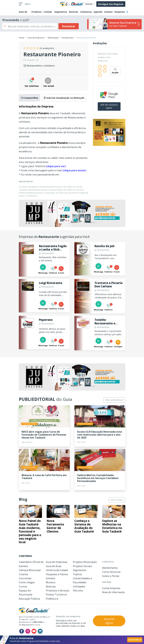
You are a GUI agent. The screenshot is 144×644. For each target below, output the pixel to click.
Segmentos (61, 12)
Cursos (23, 586)
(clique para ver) (56, 166)
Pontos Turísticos (56, 594)
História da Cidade (57, 570)
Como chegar (27, 582)
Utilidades (79, 586)
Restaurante (68, 38)
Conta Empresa (111, 588)
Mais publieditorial (114, 400)
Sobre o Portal (111, 576)
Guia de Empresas (36, 38)
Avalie (115, 71)
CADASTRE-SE (135, 640)
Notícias (74, 12)
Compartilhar (29, 98)
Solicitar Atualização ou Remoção (64, 98)
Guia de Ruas (54, 566)
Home (22, 38)
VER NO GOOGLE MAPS (109, 106)
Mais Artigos (117, 500)
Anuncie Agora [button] (109, 621)
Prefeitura (52, 599)
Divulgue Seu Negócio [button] (111, 4)
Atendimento (110, 568)
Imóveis (51, 578)
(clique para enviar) (74, 170)
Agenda (98, 12)
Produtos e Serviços (58, 590)
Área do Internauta (113, 592)
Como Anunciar (111, 572)
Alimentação (53, 38)
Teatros (77, 574)
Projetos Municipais (85, 562)
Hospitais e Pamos (57, 574)
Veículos (78, 590)
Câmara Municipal (30, 570)
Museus (51, 582)
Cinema (108, 12)
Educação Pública (29, 599)
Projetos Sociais (82, 566)
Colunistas (86, 12)
